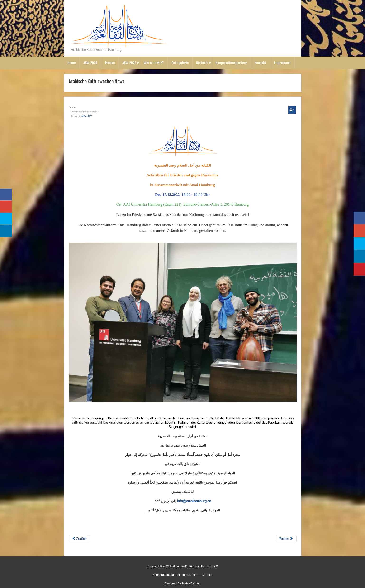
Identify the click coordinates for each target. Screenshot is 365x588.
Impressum (282, 63)
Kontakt (260, 63)
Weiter (286, 539)
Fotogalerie (180, 63)
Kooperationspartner (231, 63)
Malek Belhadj (191, 584)
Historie (202, 63)
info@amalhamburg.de (194, 501)
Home (72, 63)
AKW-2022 (129, 63)
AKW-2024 (90, 63)
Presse (110, 63)
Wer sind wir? (154, 63)
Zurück (79, 539)
